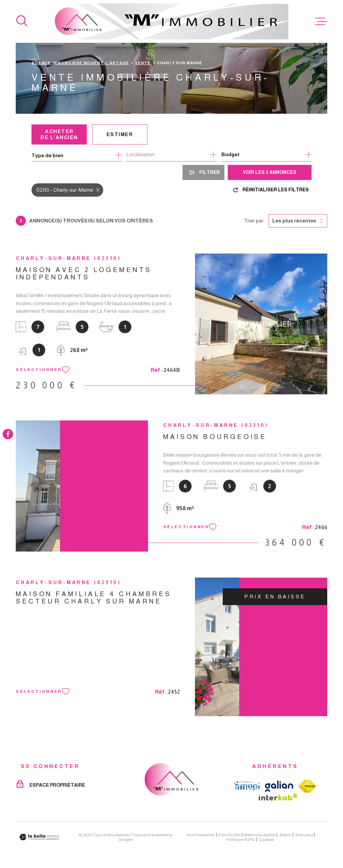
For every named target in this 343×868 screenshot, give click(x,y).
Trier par (254, 221)
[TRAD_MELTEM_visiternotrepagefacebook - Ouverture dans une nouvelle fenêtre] (8, 434)
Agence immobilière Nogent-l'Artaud (80, 63)
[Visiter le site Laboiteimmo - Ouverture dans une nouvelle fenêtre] (39, 837)
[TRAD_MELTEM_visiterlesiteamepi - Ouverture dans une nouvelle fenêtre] (247, 786)
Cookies (266, 840)
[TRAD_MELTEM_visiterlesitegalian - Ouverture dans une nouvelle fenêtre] (279, 786)
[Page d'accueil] (172, 21)
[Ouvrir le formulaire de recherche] (203, 172)
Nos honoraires (201, 835)
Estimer (120, 134)
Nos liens (304, 835)
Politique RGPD (241, 840)
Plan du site (229, 835)
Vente (143, 63)
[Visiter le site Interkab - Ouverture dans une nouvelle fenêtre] (278, 797)
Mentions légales (260, 835)
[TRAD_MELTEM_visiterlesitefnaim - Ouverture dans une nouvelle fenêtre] (307, 786)
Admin (286, 835)
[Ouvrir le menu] (321, 21)
